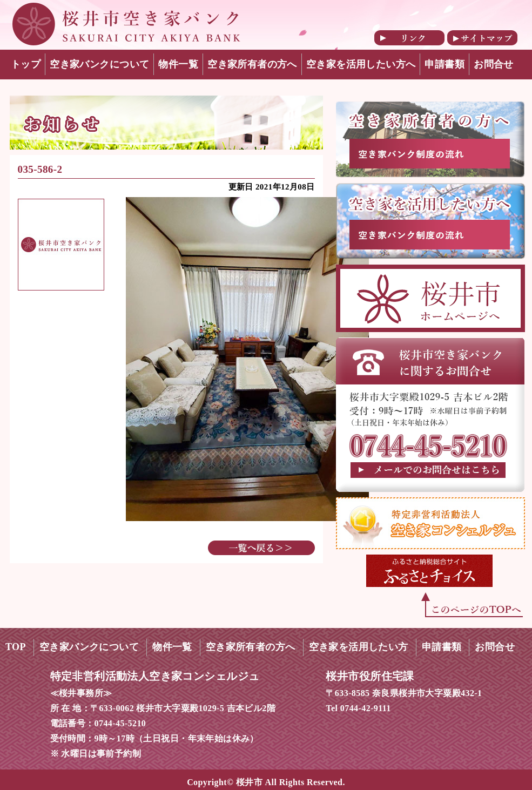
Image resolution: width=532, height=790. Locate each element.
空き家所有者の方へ (252, 64)
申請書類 (445, 64)
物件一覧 (178, 64)
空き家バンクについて (99, 64)
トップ (26, 64)
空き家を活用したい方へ (361, 64)
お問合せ (494, 64)
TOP (16, 647)
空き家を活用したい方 (359, 647)
